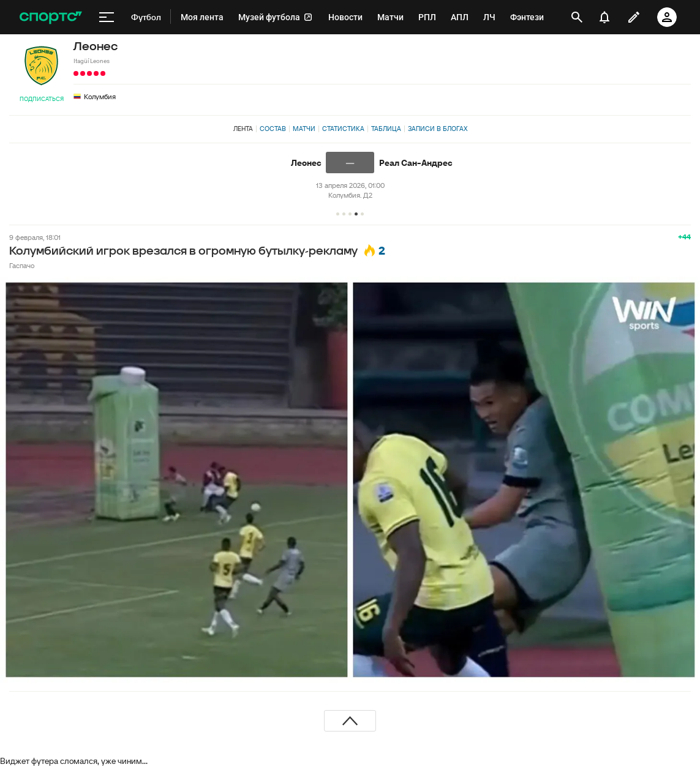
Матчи (304, 129)
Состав (273, 129)
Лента (243, 129)
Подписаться (42, 99)
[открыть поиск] (577, 17)
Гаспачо (22, 265)
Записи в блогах (438, 129)
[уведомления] (604, 17)
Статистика (343, 129)
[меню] (107, 17)
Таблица (386, 129)
